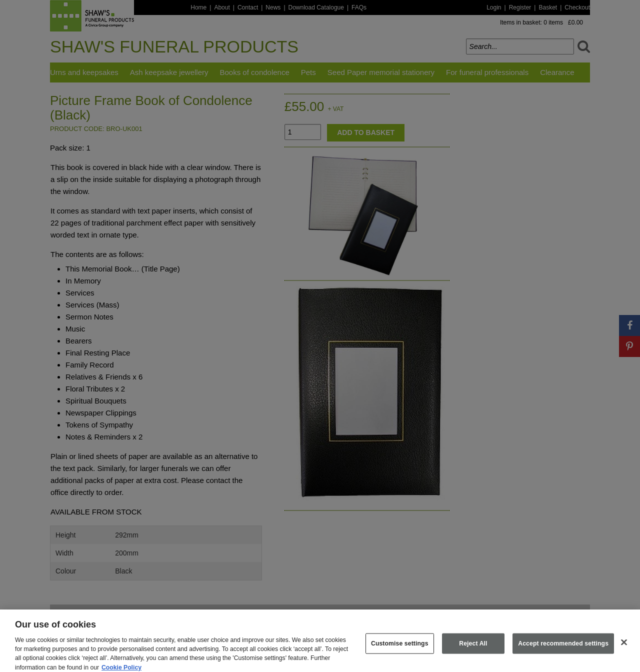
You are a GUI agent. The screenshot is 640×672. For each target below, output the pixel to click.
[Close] (624, 646)
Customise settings (400, 648)
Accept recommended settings (563, 648)
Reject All (473, 648)
